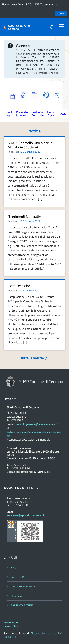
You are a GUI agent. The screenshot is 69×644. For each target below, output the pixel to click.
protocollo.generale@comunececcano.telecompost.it (34, 434)
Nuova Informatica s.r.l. (45, 633)
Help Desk (17, 4)
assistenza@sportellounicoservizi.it (26, 515)
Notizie (34, 131)
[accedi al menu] (61, 27)
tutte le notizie (35, 358)
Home (5, 4)
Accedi (61, 13)
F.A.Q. (29, 4)
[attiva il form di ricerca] (51, 27)
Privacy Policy (11, 622)
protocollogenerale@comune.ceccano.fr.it (38, 424)
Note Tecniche (19, 286)
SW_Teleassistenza (46, 4)
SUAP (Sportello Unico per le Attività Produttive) (30, 145)
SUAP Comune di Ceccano (19, 27)
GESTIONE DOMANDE (23, 586)
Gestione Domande (38, 114)
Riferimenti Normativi (25, 216)
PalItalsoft (10, 637)
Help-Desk (51, 114)
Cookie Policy (11, 626)
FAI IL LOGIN (18, 577)
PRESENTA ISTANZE (22, 605)
